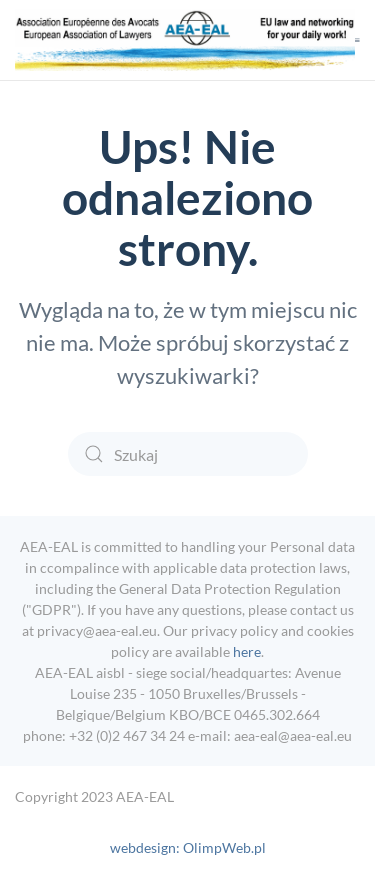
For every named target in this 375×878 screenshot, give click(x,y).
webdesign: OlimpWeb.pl (188, 847)
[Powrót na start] (185, 40)
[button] (357, 40)
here (247, 651)
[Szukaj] (188, 454)
